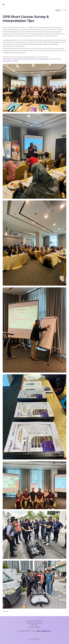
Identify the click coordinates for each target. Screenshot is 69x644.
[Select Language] (61, 10)
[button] (4, 5)
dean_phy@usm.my (44, 631)
